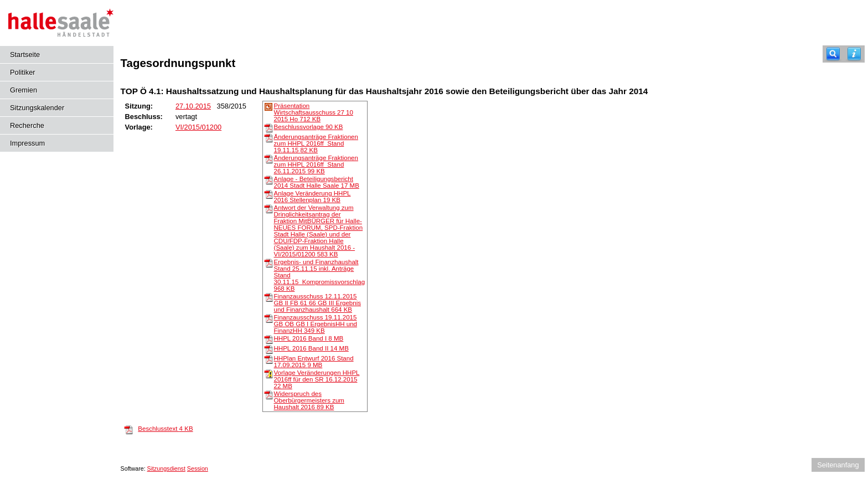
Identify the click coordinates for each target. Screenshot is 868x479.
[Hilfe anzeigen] (854, 54)
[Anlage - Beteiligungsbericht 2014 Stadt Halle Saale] (268, 179)
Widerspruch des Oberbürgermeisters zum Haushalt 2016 (309, 400)
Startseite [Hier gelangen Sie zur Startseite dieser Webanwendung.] (25, 55)
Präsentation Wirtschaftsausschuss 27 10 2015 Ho (314, 112)
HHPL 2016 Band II (311, 348)
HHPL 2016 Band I (309, 338)
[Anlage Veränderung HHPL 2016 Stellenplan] (268, 194)
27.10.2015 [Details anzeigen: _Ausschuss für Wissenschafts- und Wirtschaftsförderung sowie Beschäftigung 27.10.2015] (193, 106)
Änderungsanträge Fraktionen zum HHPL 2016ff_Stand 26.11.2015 (316, 164)
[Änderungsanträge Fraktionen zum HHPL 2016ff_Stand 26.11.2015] (268, 158)
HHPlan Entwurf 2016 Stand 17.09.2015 (314, 362)
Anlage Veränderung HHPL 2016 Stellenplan (312, 197)
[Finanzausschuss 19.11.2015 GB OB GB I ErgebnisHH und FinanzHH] (268, 318)
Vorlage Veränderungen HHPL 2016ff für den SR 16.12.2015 (317, 379)
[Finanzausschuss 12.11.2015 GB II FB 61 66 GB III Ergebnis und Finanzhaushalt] (268, 297)
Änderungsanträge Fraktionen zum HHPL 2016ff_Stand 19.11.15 (316, 143)
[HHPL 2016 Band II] (268, 349)
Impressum (27, 143)
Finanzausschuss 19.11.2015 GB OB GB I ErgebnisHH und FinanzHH (316, 324)
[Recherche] (833, 54)
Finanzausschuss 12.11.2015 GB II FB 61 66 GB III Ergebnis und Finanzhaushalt (317, 303)
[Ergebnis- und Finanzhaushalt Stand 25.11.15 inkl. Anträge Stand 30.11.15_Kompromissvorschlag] (268, 262)
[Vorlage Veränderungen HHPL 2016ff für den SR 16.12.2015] (268, 373)
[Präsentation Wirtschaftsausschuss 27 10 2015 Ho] (268, 106)
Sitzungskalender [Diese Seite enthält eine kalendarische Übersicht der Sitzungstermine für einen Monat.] (37, 108)
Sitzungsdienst (166, 468)
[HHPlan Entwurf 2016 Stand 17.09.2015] (268, 359)
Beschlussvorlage (309, 127)
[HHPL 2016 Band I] (268, 339)
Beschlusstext (165, 429)
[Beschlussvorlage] (268, 127)
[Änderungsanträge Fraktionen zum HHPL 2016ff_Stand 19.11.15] (268, 137)
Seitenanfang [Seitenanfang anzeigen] (838, 465)
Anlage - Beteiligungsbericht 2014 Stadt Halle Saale (317, 182)
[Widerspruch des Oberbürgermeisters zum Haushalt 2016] (268, 394)
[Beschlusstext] (128, 429)
